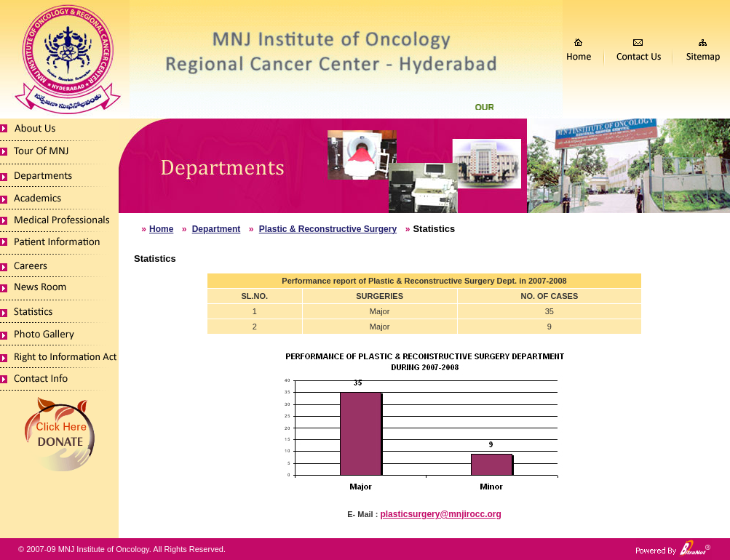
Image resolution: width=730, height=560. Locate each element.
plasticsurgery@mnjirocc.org (440, 514)
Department (217, 229)
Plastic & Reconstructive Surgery (328, 229)
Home (161, 229)
